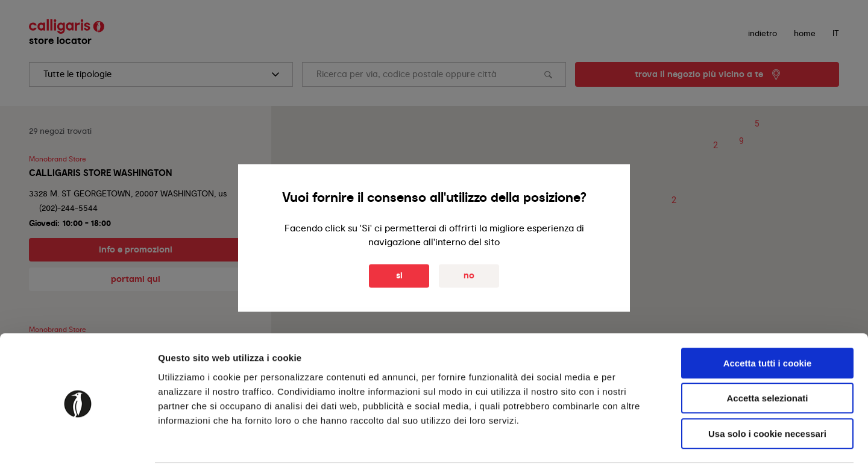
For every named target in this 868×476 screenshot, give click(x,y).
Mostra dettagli (634, 452)
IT (836, 33)
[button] (715, 146)
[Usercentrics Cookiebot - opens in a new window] (78, 453)
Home (805, 33)
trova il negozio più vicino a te (699, 74)
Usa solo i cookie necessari (767, 399)
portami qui (136, 279)
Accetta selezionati (767, 364)
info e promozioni (136, 249)
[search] (161, 74)
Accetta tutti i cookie (768, 329)
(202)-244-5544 (68, 208)
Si (399, 276)
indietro (763, 33)
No (469, 276)
